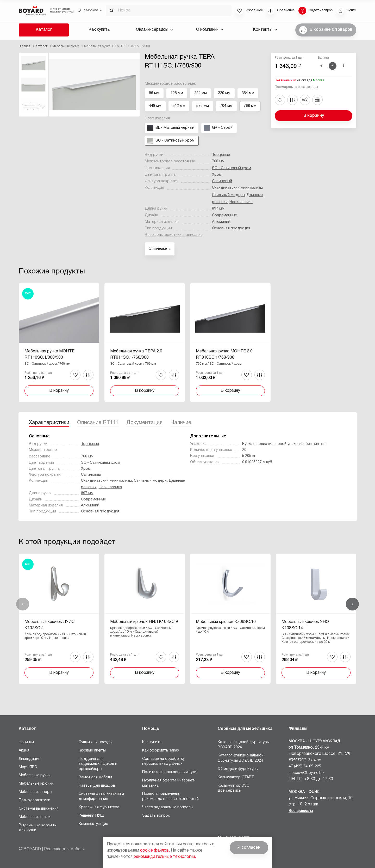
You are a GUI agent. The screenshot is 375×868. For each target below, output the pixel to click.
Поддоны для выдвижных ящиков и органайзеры (98, 764)
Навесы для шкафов (97, 786)
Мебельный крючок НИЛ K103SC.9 (144, 622)
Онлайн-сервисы (154, 30)
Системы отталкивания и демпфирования (101, 796)
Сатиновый (222, 181)
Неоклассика (241, 202)
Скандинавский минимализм (237, 188)
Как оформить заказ (161, 751)
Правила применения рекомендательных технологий (170, 796)
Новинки (26, 742)
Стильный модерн (228, 195)
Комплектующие (93, 824)
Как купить (99, 30)
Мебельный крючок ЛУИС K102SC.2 (49, 625)
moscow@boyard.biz (307, 773)
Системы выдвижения (39, 809)
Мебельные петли (35, 817)
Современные (224, 215)
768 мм (218, 161)
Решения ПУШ (91, 816)
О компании (210, 30)
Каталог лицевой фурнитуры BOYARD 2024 (244, 745)
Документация (144, 423)
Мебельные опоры (35, 792)
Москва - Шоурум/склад (314, 741)
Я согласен (249, 848)
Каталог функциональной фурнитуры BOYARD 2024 (241, 758)
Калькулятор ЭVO (234, 786)
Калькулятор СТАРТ (236, 777)
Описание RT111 (98, 423)
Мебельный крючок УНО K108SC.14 (305, 625)
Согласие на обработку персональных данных (163, 762)
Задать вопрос (156, 816)
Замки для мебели (95, 777)
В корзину (314, 116)
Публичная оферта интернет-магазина (169, 783)
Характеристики (49, 423)
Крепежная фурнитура (99, 807)
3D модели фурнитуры (238, 769)
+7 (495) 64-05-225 (305, 766)
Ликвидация (30, 759)
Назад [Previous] (23, 604)
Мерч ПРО (28, 767)
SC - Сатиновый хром (232, 168)
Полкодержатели (35, 800)
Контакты (265, 30)
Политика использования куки (169, 772)
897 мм (218, 209)
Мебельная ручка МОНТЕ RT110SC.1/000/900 (49, 354)
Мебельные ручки (35, 775)
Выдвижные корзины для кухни (38, 828)
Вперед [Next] (352, 604)
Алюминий (221, 222)
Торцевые (221, 155)
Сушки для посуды (95, 742)
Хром (217, 175)
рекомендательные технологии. (165, 857)
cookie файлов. (155, 851)
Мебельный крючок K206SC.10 (226, 622)
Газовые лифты (92, 751)
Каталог (44, 30)
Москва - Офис (304, 792)
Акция (24, 751)
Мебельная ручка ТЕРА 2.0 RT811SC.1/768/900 (136, 354)
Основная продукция (231, 228)
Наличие (181, 423)
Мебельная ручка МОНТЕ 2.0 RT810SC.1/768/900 (224, 354)
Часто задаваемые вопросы (168, 807)
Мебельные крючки (36, 784)
